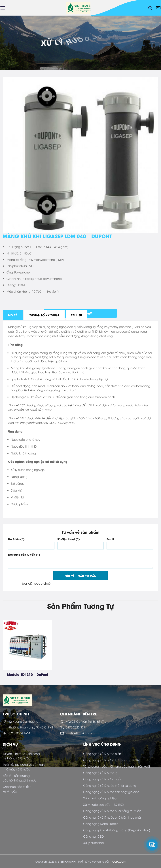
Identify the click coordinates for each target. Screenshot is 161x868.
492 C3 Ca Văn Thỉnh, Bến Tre (86, 721)
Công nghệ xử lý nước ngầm (103, 779)
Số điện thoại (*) (69, 539)
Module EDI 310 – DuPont (27, 674)
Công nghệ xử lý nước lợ (100, 773)
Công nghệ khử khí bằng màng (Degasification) (117, 830)
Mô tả (13, 315)
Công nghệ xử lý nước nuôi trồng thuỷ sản (112, 811)
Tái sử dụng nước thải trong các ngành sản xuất (117, 766)
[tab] (13, 315)
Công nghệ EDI (94, 836)
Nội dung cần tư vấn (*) (24, 554)
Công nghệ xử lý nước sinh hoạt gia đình (111, 792)
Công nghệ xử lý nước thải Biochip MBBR (111, 760)
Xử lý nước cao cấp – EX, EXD (104, 804)
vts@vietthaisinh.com (80, 733)
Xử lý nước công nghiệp (100, 798)
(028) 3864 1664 (19, 733)
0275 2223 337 (76, 727)
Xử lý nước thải (93, 843)
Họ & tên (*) (16, 539)
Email (110, 539)
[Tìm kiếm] (150, 8)
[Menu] (3, 8)
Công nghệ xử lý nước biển (102, 754)
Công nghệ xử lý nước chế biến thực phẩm (113, 817)
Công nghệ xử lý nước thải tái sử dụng (110, 785)
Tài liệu (77, 315)
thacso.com (118, 861)
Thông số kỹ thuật (44, 315)
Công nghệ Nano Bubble (101, 824)
